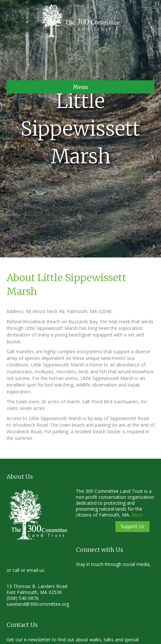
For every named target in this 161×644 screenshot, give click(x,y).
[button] (132, 527)
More (137, 515)
